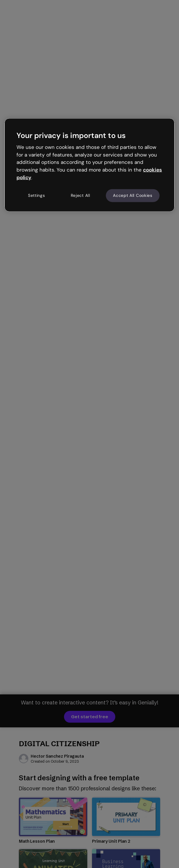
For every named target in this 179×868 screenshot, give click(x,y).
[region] (89, 165)
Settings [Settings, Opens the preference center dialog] (37, 195)
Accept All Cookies (133, 195)
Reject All (81, 195)
